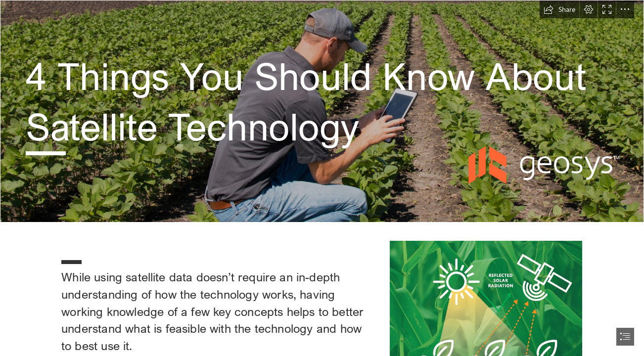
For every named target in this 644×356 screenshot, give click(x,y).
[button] (559, 9)
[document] (322, 178)
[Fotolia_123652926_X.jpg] (322, 111)
